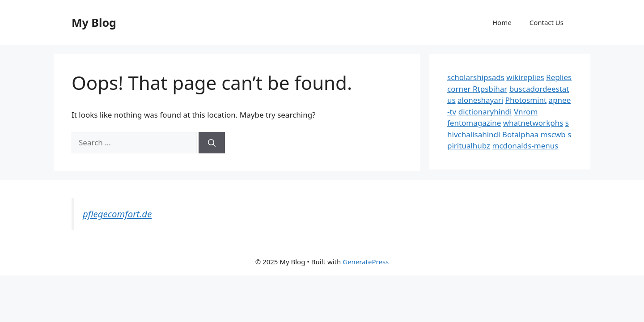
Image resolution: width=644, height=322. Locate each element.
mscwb (553, 134)
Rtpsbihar (490, 89)
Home (502, 22)
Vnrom (526, 112)
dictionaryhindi (485, 112)
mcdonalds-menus (525, 146)
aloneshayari (480, 100)
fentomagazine (474, 123)
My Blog (94, 22)
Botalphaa (520, 134)
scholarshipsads (476, 77)
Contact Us (547, 22)
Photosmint (526, 100)
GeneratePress (366, 262)
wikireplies (525, 77)
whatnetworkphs (533, 123)
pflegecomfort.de (117, 214)
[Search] (212, 143)
